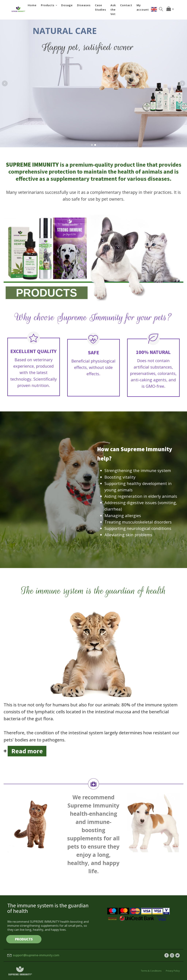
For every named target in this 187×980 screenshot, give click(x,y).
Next (182, 83)
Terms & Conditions (151, 971)
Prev (5, 83)
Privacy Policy (173, 971)
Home (32, 5)
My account (143, 7)
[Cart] (171, 9)
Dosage (67, 5)
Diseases (84, 5)
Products (48, 5)
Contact (126, 5)
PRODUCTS (24, 939)
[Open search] (161, 9)
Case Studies (101, 7)
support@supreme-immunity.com (36, 955)
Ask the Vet (113, 9)
